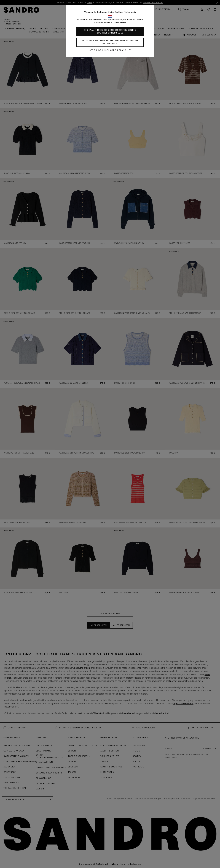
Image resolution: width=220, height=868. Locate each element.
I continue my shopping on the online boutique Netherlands (110, 42)
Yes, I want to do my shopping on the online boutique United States (110, 31)
